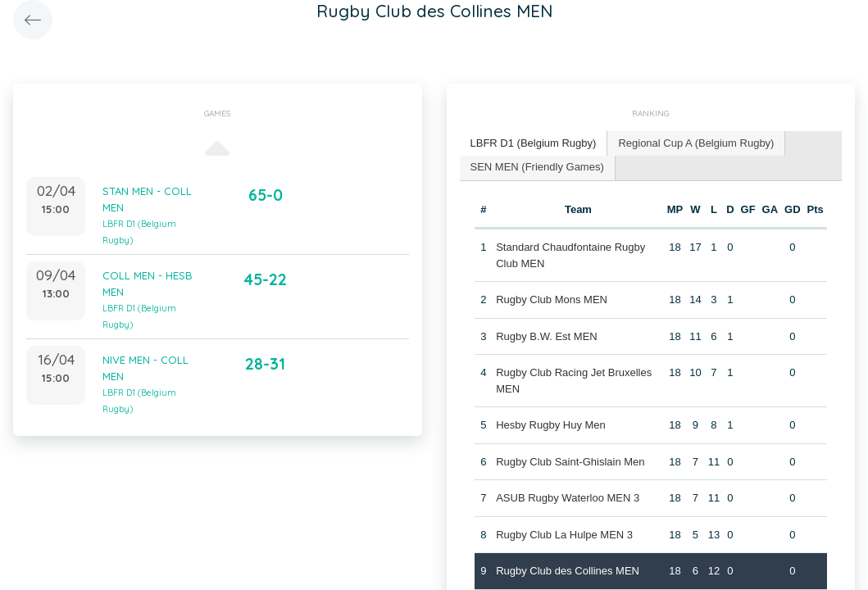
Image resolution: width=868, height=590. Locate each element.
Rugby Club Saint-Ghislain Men (570, 462)
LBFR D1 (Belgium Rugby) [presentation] (534, 143)
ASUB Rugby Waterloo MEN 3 (568, 498)
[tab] (534, 144)
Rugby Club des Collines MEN (568, 571)
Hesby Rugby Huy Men (551, 425)
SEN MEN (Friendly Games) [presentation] (537, 167)
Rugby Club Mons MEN (552, 300)
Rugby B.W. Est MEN (547, 336)
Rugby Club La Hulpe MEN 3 (564, 535)
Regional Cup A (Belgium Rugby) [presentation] (696, 143)
